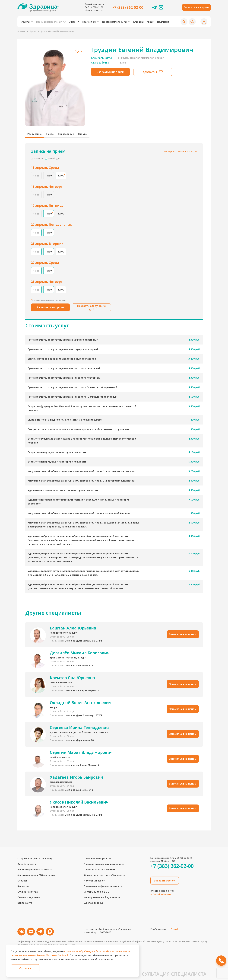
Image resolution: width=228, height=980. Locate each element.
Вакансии (23, 886)
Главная (21, 31)
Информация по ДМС (96, 892)
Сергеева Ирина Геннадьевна (80, 730)
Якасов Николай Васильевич (79, 805)
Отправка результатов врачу (35, 858)
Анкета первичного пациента (35, 870)
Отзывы (86, 135)
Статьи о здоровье (29, 897)
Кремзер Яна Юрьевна (72, 680)
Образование (68, 135)
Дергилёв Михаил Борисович (80, 655)
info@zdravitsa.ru (161, 894)
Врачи (33, 31)
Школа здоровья (94, 903)
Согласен (25, 968)
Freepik (175, 929)
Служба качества (28, 892)
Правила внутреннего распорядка (104, 864)
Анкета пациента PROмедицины (36, 875)
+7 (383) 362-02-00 (128, 7)
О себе (51, 135)
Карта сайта (25, 903)
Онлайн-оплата (27, 864)
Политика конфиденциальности (103, 886)
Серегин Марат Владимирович (81, 755)
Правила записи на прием (99, 870)
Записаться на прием (196, 7)
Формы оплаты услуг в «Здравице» (104, 875)
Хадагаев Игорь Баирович (76, 780)
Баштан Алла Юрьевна (73, 631)
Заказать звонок (165, 881)
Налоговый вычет (94, 881)
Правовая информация (98, 858)
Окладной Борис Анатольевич (81, 705)
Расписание (35, 135)
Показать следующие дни (92, 310)
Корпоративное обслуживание (102, 897)
